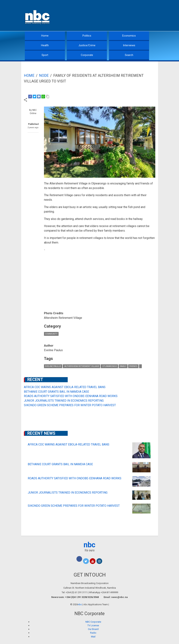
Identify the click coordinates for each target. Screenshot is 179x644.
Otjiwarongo (109, 366)
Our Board (93, 629)
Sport (45, 55)
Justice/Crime (87, 45)
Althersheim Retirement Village (81, 366)
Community (51, 334)
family (123, 366)
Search (129, 55)
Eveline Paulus (53, 366)
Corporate (87, 55)
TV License (93, 625)
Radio (93, 633)
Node (44, 75)
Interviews (129, 45)
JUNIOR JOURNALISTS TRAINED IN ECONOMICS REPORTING (64, 401)
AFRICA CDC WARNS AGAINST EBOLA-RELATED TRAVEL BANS (65, 387)
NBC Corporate (93, 622)
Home (45, 36)
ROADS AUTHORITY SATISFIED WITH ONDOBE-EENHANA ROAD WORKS (71, 396)
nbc (89, 545)
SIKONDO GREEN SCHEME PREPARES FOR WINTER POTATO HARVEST (70, 405)
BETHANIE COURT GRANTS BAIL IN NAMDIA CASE (56, 392)
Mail (93, 637)
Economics (129, 36)
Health (45, 45)
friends (133, 366)
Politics (87, 36)
